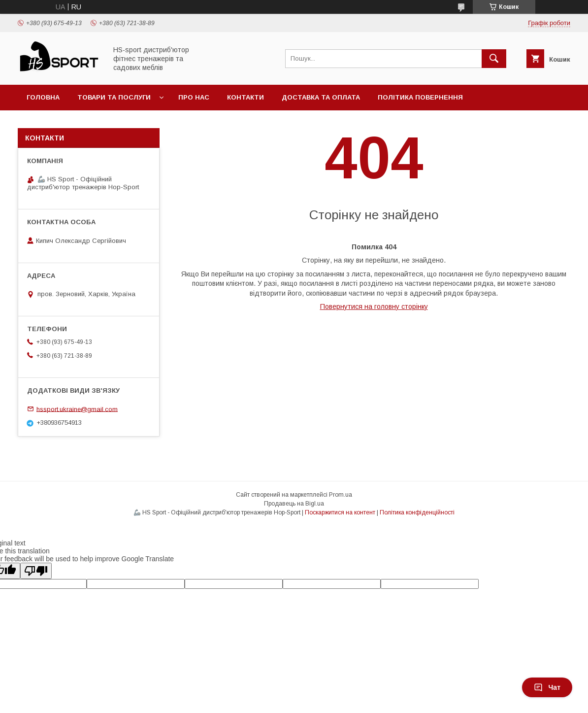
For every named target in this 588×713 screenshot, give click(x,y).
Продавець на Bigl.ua (294, 504)
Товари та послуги (114, 97)
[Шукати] (494, 59)
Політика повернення (420, 97)
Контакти (245, 97)
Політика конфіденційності (417, 512)
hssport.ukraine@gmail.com (77, 409)
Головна (43, 97)
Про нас (194, 97)
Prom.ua (341, 495)
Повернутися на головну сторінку (374, 306)
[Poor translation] (36, 571)
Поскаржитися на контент (340, 512)
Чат (547, 687)
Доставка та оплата (321, 97)
